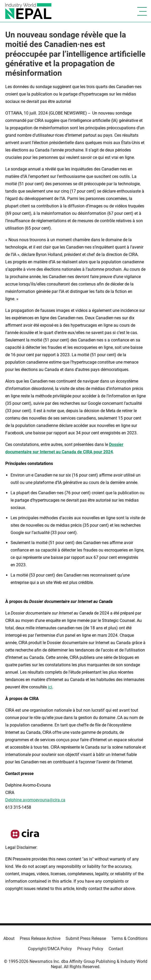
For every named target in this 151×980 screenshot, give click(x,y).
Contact (116, 949)
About (9, 938)
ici (50, 687)
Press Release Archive (40, 938)
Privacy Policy (90, 949)
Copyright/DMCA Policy (50, 949)
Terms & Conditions (129, 938)
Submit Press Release (86, 938)
